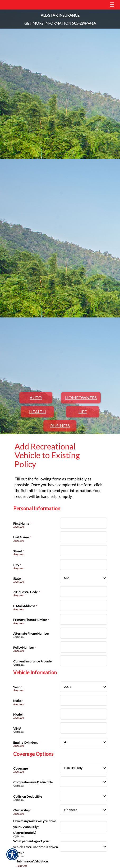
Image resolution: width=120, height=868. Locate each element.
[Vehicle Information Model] (84, 714)
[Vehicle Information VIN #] (84, 728)
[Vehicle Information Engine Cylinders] (84, 742)
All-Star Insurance (60, 15)
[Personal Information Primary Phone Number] (84, 619)
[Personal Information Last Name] (84, 537)
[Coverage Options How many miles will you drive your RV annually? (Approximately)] (84, 826)
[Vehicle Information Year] (84, 687)
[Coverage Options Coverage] (84, 768)
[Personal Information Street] (84, 551)
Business (60, 426)
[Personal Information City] (84, 565)
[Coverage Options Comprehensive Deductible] (84, 782)
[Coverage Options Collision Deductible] (84, 796)
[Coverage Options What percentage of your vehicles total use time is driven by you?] (84, 847)
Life (83, 412)
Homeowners (81, 397)
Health (38, 412)
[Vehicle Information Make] (84, 700)
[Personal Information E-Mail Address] (84, 605)
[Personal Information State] (84, 578)
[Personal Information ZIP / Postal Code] (84, 592)
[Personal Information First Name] (84, 523)
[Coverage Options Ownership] (84, 810)
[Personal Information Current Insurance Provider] (84, 661)
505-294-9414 (84, 23)
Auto (36, 397)
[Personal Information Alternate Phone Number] (84, 633)
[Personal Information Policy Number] (84, 647)
